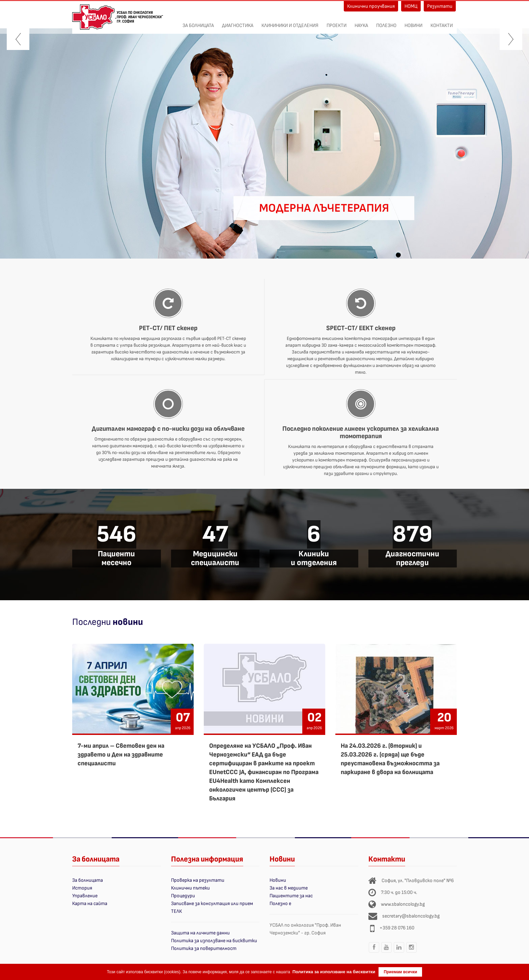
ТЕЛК (176, 911)
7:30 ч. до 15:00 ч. (399, 892)
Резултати (440, 6)
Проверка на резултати (198, 880)
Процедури (183, 896)
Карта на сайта (90, 904)
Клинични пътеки (190, 888)
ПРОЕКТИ (337, 22)
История (82, 888)
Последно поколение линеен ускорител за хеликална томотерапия (361, 432)
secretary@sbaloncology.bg (411, 916)
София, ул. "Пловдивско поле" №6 (418, 881)
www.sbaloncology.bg (403, 904)
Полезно (386, 22)
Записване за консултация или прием (212, 904)
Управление (85, 896)
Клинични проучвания (371, 6)
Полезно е (280, 904)
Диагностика (238, 22)
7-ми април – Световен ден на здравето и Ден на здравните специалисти (121, 755)
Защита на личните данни (200, 933)
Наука (361, 22)
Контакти (442, 22)
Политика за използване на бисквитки (214, 941)
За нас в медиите (289, 888)
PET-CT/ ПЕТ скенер (168, 328)
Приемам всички (400, 972)
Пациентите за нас (291, 896)
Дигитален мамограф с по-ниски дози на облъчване (168, 429)
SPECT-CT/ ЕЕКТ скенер (361, 328)
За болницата (198, 22)
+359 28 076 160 (397, 928)
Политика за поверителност (204, 948)
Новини (413, 22)
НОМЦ (411, 6)
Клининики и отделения (290, 22)
